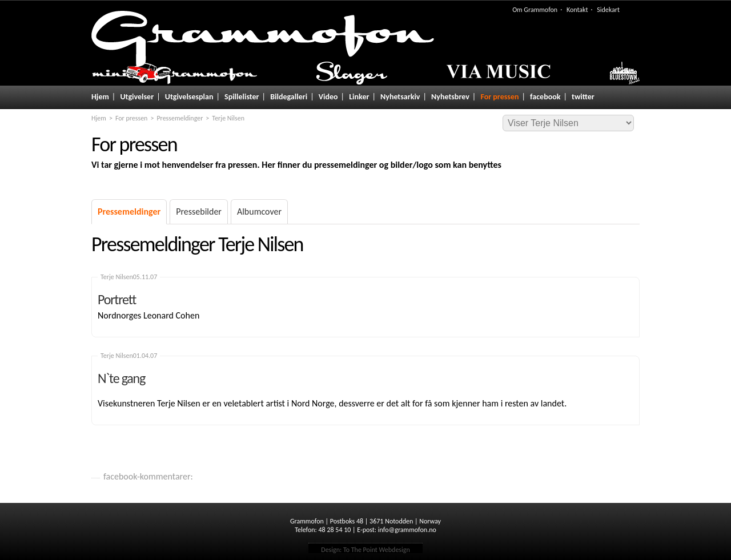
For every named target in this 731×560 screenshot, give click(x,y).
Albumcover (259, 211)
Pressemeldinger (180, 118)
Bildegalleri (289, 97)
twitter (583, 97)
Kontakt (577, 10)
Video (328, 97)
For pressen (499, 97)
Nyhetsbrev (450, 97)
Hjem (100, 97)
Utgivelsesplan (189, 97)
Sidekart (608, 10)
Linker (359, 97)
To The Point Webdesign (377, 550)
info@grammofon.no (407, 530)
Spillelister (242, 97)
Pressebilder (199, 211)
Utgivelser (137, 97)
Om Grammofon (535, 10)
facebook (545, 97)
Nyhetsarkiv (400, 97)
